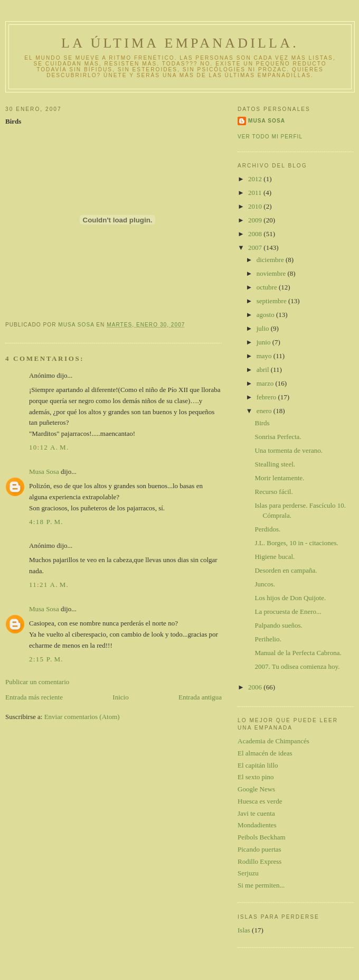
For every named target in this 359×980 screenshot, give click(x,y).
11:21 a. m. (49, 585)
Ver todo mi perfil (270, 137)
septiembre (272, 301)
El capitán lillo (258, 765)
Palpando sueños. (278, 625)
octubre (268, 287)
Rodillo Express (259, 861)
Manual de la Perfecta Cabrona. (298, 653)
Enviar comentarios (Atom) (82, 717)
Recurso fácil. (273, 492)
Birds (262, 423)
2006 (256, 687)
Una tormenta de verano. (289, 450)
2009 (256, 220)
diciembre (271, 260)
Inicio (120, 697)
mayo (265, 356)
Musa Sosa (44, 472)
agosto (266, 315)
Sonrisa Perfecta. (278, 437)
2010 (256, 206)
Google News (256, 789)
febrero (267, 397)
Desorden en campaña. (286, 570)
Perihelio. (268, 639)
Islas (244, 930)
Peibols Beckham (262, 837)
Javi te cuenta (256, 813)
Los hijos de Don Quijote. (290, 598)
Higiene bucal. (275, 557)
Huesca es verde (260, 801)
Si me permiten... (261, 885)
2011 (256, 193)
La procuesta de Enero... (288, 612)
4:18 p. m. (46, 522)
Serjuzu (248, 873)
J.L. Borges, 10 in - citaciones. (296, 543)
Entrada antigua (200, 697)
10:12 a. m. (49, 447)
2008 (256, 234)
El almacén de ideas (265, 753)
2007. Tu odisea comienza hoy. (297, 666)
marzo (266, 383)
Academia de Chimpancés (273, 741)
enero (265, 411)
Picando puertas (259, 849)
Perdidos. (267, 529)
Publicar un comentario (37, 682)
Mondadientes (257, 825)
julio (264, 328)
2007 (256, 248)
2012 (256, 179)
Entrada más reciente (34, 697)
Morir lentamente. (279, 478)
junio (264, 342)
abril (264, 370)
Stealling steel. (275, 464)
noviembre (272, 273)
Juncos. (265, 584)
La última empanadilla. (180, 43)
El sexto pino (256, 777)
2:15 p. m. (46, 659)
